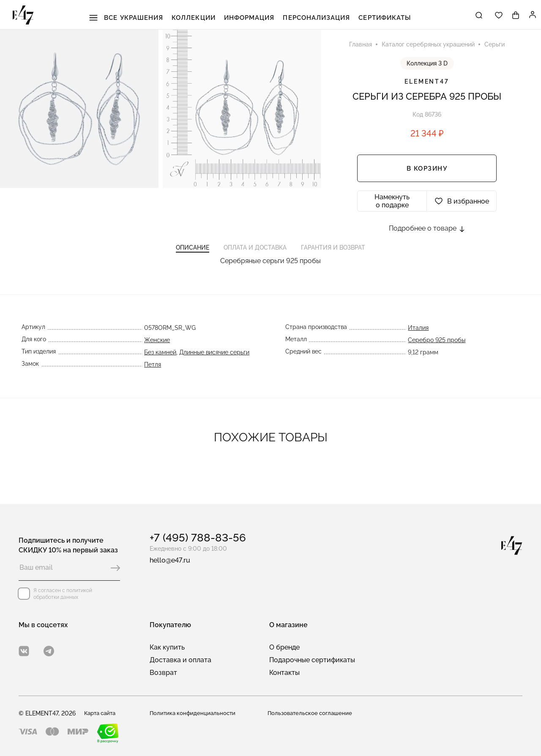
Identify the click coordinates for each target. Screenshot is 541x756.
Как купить (167, 647)
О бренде (284, 647)
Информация (251, 16)
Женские (156, 351)
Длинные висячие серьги (213, 364)
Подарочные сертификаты (312, 660)
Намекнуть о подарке (392, 204)
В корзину (427, 171)
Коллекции (203, 16)
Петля (151, 376)
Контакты (284, 673)
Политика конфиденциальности (194, 713)
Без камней (159, 364)
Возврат (163, 673)
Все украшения (144, 16)
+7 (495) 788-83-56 (198, 538)
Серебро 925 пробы (438, 351)
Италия (420, 339)
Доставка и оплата (180, 660)
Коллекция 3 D (427, 66)
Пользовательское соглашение (312, 713)
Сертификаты (369, 16)
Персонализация (309, 16)
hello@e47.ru (170, 560)
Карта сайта (102, 713)
